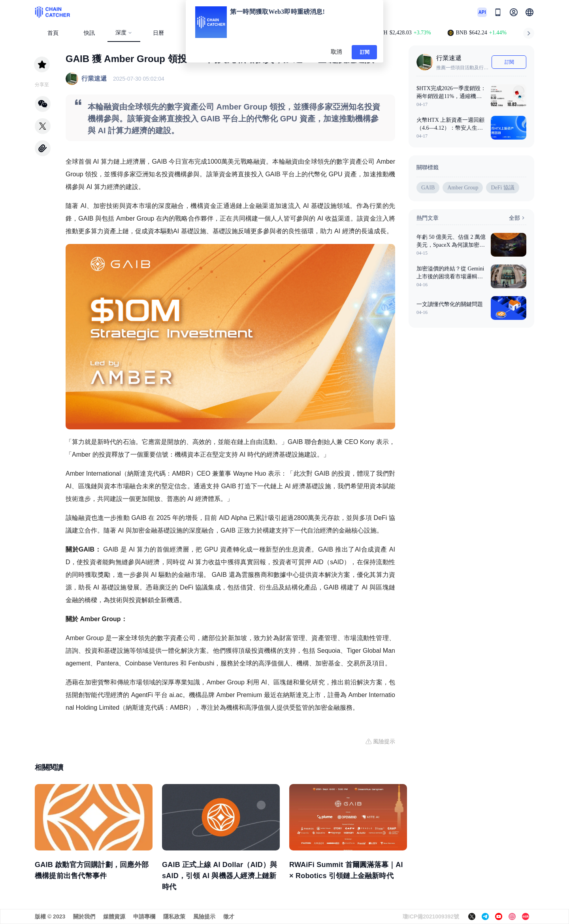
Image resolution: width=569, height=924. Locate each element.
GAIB (428, 188)
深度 (124, 33)
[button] (529, 12)
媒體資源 (114, 916)
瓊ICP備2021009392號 (431, 916)
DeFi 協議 (503, 188)
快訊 (89, 33)
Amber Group (463, 188)
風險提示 (204, 916)
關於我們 (84, 916)
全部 (518, 218)
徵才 (229, 916)
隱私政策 (174, 916)
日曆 (158, 33)
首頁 (53, 33)
